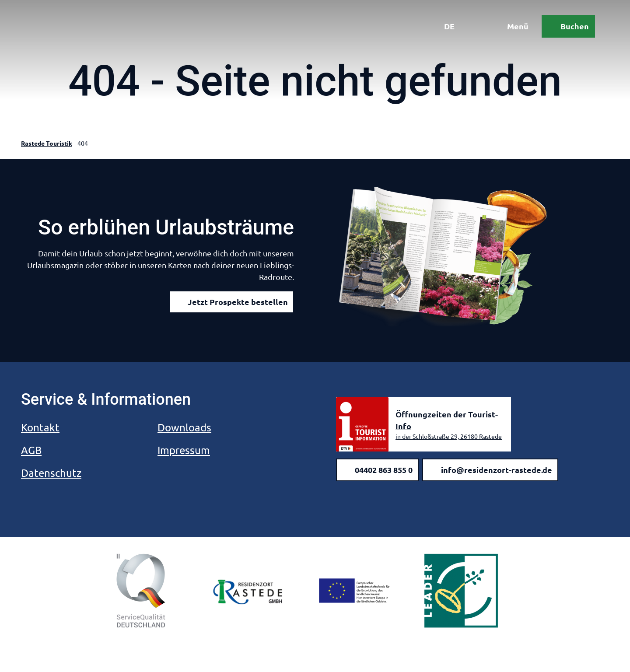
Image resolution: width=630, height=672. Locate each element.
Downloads (184, 427)
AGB (31, 450)
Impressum (184, 450)
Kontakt (40, 427)
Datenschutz (51, 473)
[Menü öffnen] (511, 26)
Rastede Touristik (47, 143)
